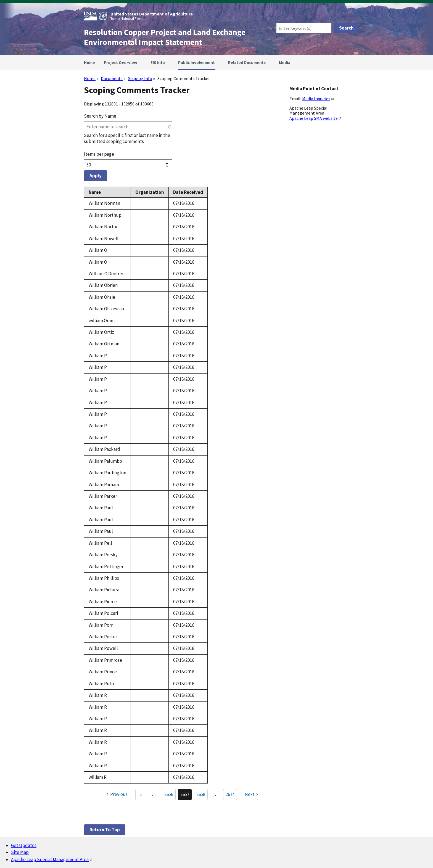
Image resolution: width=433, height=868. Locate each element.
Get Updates (24, 845)
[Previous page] (116, 795)
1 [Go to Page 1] (141, 794)
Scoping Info (140, 78)
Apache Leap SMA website (315, 118)
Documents (112, 78)
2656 (170, 795)
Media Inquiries (318, 99)
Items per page (99, 154)
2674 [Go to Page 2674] (230, 794)
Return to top (105, 830)
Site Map (20, 852)
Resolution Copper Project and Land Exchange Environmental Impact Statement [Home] (165, 37)
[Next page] (252, 795)
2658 (202, 795)
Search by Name (100, 116)
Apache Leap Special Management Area (52, 859)
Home (90, 78)
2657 (186, 796)
